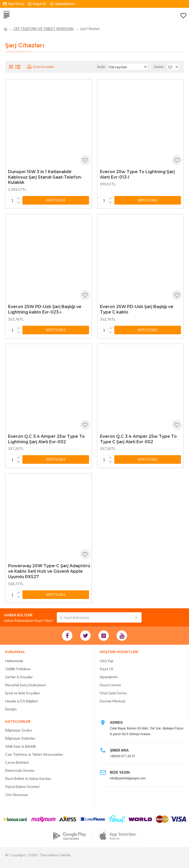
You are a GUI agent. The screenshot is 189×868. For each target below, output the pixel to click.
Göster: (159, 67)
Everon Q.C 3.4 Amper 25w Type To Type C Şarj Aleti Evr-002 (138, 439)
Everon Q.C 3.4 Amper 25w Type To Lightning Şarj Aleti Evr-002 (46, 439)
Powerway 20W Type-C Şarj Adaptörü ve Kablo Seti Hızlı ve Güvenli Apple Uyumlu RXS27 (49, 571)
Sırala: (101, 67)
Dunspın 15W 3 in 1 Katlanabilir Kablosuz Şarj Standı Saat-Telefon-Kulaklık (45, 177)
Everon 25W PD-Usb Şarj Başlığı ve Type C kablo (137, 309)
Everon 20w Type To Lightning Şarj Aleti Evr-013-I (137, 174)
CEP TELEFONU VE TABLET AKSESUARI (44, 29)
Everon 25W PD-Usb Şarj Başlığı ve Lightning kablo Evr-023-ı (45, 309)
